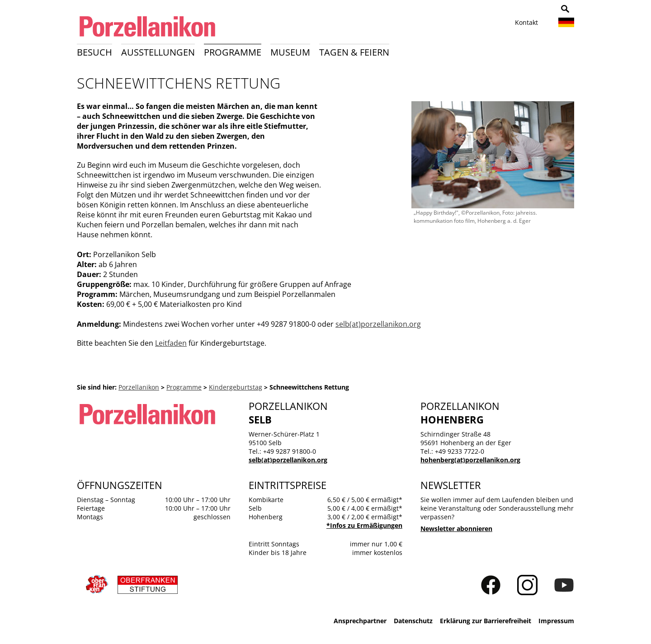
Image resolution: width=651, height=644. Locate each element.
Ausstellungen (158, 52)
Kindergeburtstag (236, 387)
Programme (233, 52)
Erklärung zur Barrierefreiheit (486, 621)
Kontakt (526, 22)
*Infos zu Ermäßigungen (364, 525)
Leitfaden (171, 343)
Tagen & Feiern (354, 52)
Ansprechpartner (360, 621)
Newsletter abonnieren (456, 529)
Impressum (556, 621)
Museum (290, 52)
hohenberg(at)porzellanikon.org (470, 460)
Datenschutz (413, 621)
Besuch (94, 52)
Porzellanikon (139, 387)
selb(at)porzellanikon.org (378, 324)
